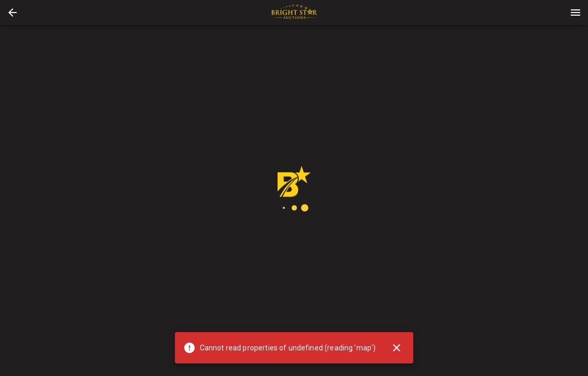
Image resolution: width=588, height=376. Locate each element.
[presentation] (294, 13)
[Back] (13, 13)
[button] (13, 13)
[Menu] (575, 13)
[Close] (397, 348)
